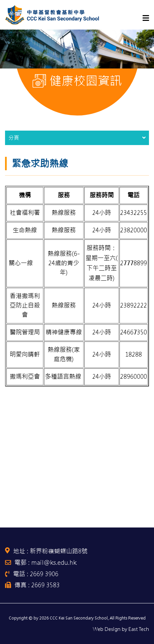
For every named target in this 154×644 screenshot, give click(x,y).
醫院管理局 (25, 332)
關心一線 (21, 263)
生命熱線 (25, 230)
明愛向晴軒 (25, 354)
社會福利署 (25, 213)
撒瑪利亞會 (25, 377)
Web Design (107, 629)
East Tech (139, 629)
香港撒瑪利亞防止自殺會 (25, 305)
